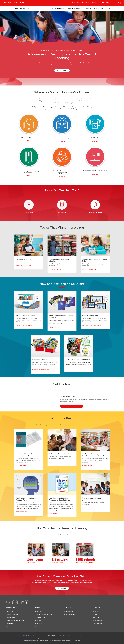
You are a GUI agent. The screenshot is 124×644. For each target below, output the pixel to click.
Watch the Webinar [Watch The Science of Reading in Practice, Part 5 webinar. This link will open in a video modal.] (21, 512)
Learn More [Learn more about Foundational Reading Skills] (29, 141)
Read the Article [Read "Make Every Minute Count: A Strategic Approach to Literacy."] (54, 462)
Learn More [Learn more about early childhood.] (95, 142)
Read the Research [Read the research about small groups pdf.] (21, 466)
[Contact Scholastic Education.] (62, 71)
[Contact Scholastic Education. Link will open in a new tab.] (29, 205)
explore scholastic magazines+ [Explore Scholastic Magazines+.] (91, 326)
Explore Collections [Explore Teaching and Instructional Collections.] (55, 269)
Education (96, 3)
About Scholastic (77, 636)
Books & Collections (58, 9)
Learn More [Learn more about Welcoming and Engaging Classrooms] (29, 176)
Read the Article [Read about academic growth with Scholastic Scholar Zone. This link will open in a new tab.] (87, 466)
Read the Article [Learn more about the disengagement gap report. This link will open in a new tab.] (87, 508)
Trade (114, 3)
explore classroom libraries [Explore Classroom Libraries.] (41, 370)
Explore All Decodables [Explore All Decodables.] (56, 327)
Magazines (106, 3)
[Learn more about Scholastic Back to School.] (62, 205)
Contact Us (106, 8)
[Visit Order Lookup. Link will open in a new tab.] (95, 205)
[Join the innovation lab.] (72, 406)
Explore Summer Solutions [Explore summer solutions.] (24, 266)
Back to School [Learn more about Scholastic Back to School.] (62, 212)
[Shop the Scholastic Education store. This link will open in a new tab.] (62, 588)
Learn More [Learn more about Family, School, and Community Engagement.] (62, 177)
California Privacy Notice (64, 636)
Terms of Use (40, 636)
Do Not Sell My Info (51, 636)
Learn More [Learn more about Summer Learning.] (62, 142)
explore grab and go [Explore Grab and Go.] (72, 368)
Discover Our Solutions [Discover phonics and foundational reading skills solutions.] (89, 269)
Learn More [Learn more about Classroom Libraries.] (95, 175)
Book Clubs (76, 3)
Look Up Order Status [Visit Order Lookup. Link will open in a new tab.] (95, 212)
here (79, 640)
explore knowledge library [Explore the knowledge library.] (24, 326)
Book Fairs (86, 3)
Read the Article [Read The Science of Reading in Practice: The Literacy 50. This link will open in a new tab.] (54, 514)
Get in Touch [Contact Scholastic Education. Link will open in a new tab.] (29, 212)
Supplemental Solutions (75, 9)
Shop (22, 3)
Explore (88, 9)
